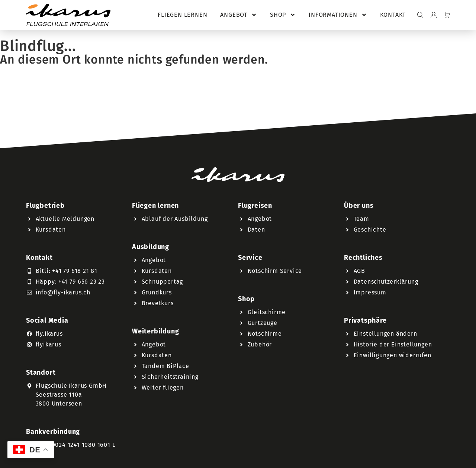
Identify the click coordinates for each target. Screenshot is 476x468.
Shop (283, 15)
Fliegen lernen (182, 15)
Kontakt (393, 15)
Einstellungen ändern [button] (385, 334)
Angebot (239, 15)
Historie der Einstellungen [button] (393, 344)
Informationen (338, 15)
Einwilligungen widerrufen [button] (393, 355)
